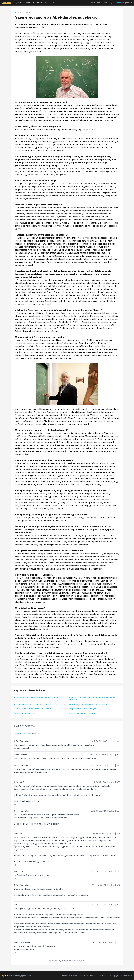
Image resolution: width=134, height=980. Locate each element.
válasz (112, 741)
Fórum (93, 976)
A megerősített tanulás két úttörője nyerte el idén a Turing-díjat (40, 704)
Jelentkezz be (20, 734)
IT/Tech (18, 3)
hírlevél (105, 3)
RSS (99, 3)
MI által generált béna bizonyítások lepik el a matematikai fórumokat (92, 698)
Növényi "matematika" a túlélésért (83, 713)
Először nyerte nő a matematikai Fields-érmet (32, 709)
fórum (93, 3)
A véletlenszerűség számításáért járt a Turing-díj (88, 704)
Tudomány (29, 3)
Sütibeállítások (127, 976)
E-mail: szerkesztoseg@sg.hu (108, 976)
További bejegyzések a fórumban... (67, 961)
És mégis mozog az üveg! (25, 713)
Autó (47, 3)
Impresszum (84, 976)
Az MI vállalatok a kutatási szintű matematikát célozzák (36, 697)
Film (53, 3)
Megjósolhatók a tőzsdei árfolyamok (84, 709)
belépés (118, 3)
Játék (39, 3)
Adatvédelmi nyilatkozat (68, 976)
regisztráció (128, 3)
